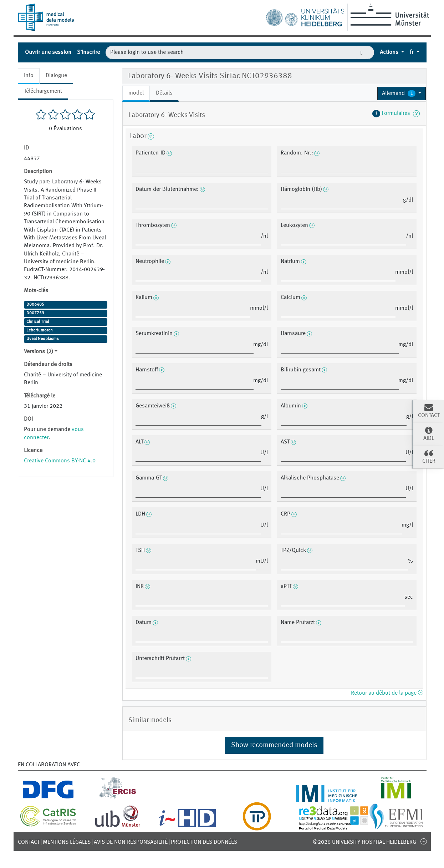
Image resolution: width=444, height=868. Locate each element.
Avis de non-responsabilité (131, 842)
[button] (402, 93)
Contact (29, 842)
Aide (429, 433)
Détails (164, 93)
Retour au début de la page (387, 693)
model (136, 93)
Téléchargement (43, 91)
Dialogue (56, 76)
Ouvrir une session (48, 52)
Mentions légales (67, 842)
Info (29, 76)
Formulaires (396, 113)
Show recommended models (274, 745)
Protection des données (204, 842)
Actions (390, 52)
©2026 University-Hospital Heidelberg (364, 842)
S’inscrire (88, 52)
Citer (429, 456)
